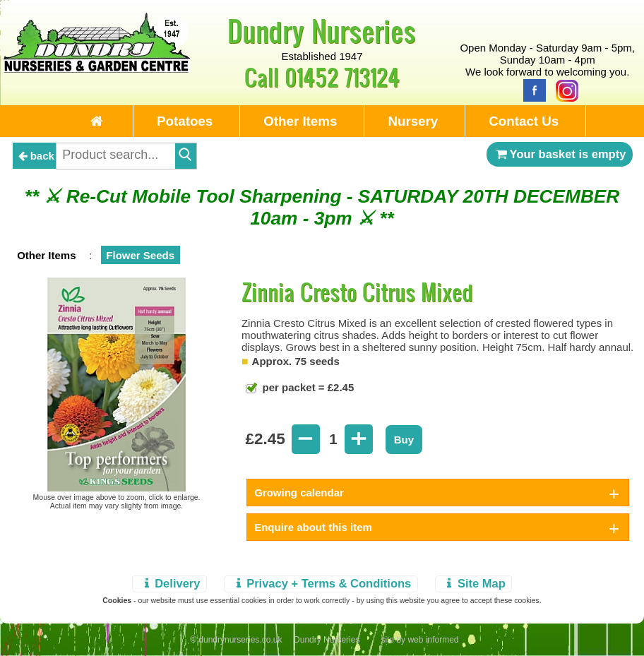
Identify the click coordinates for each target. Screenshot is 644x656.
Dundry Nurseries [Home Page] (322, 30)
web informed (433, 640)
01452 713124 (342, 77)
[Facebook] (531, 89)
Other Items (300, 121)
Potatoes (185, 121)
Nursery (413, 121)
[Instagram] (563, 89)
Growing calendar (299, 493)
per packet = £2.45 (306, 387)
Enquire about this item (313, 527)
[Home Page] (97, 69)
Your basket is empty (560, 154)
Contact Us (524, 121)
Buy (404, 440)
